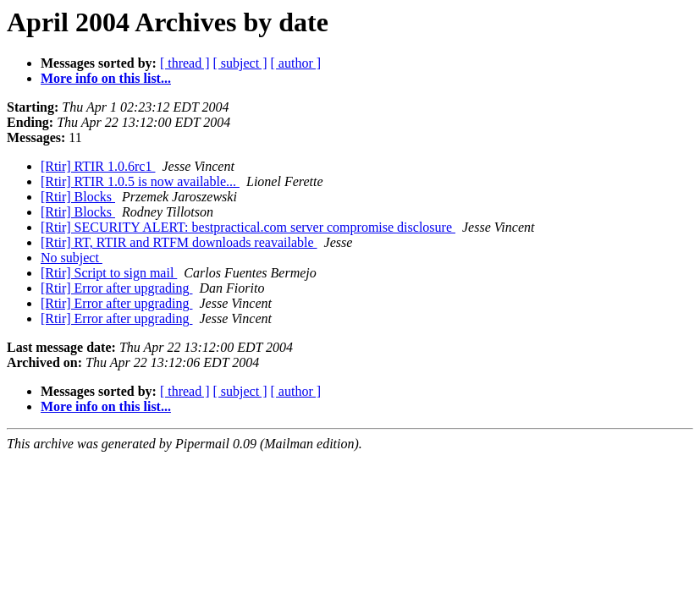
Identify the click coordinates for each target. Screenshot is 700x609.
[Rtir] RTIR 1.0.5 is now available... (140, 181)
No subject (72, 258)
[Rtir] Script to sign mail (109, 273)
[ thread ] (185, 63)
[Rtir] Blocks (78, 197)
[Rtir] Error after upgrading (116, 288)
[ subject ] (240, 63)
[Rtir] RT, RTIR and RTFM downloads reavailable (179, 242)
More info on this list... (106, 78)
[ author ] (296, 63)
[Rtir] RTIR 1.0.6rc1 (98, 166)
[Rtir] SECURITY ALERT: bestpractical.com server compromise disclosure (248, 227)
